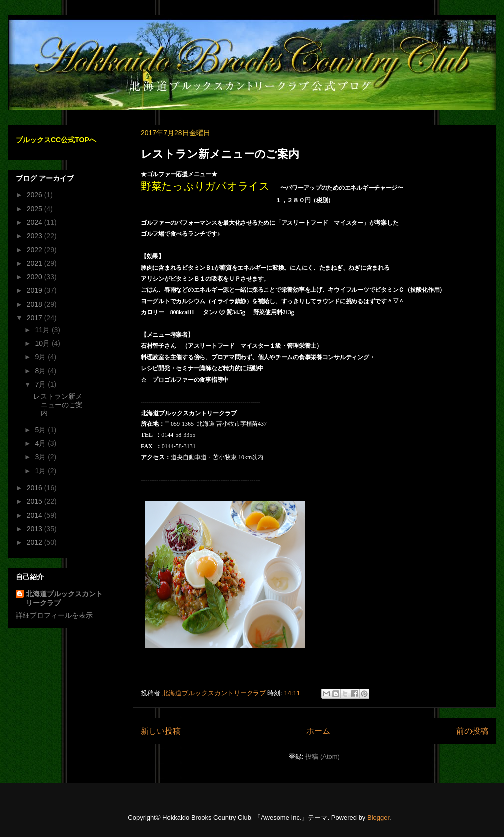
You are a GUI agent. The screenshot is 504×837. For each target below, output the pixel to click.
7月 (41, 384)
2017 (36, 318)
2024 (36, 222)
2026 (36, 195)
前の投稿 (472, 731)
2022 (36, 250)
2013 (36, 529)
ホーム (318, 731)
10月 (43, 343)
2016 (36, 488)
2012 (36, 542)
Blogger (378, 817)
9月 (41, 357)
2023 (36, 236)
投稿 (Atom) (323, 756)
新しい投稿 (161, 731)
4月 (41, 443)
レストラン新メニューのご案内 (220, 154)
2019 (36, 290)
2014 (36, 515)
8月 (41, 371)
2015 (36, 501)
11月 (43, 330)
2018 (36, 304)
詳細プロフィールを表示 (54, 615)
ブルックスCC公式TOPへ (56, 140)
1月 (41, 471)
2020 (36, 277)
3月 (41, 457)
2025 (36, 209)
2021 (36, 263)
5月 (41, 430)
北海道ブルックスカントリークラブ (64, 598)
